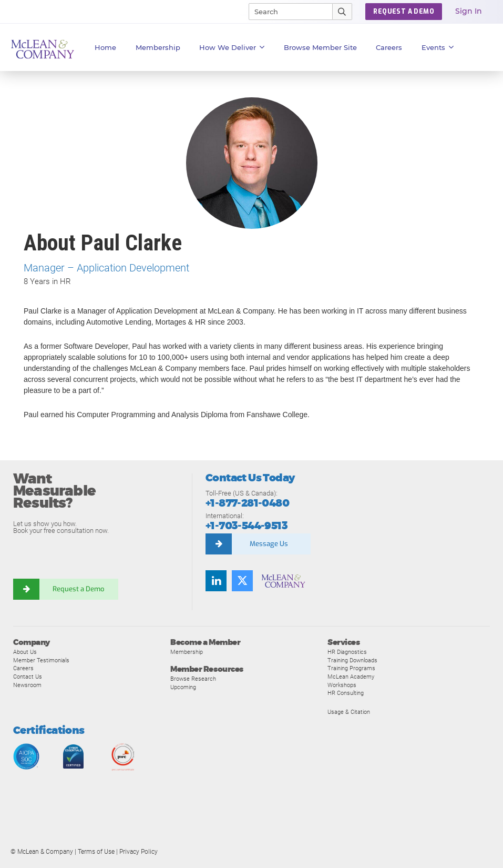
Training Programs (351, 668)
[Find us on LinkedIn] (216, 581)
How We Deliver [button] (232, 47)
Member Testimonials (41, 660)
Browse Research (193, 679)
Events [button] (438, 47)
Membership (158, 47)
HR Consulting (346, 693)
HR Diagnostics (347, 652)
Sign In (469, 11)
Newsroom (27, 685)
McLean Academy (351, 677)
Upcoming (183, 687)
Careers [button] (389, 47)
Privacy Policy (138, 852)
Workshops (342, 685)
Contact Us (28, 677)
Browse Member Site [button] (320, 47)
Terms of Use (96, 852)
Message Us (269, 544)
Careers (23, 668)
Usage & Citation (349, 712)
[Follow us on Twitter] (242, 581)
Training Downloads (352, 660)
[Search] (286, 12)
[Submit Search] (342, 12)
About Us (25, 652)
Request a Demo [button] (404, 12)
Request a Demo (79, 589)
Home (105, 47)
